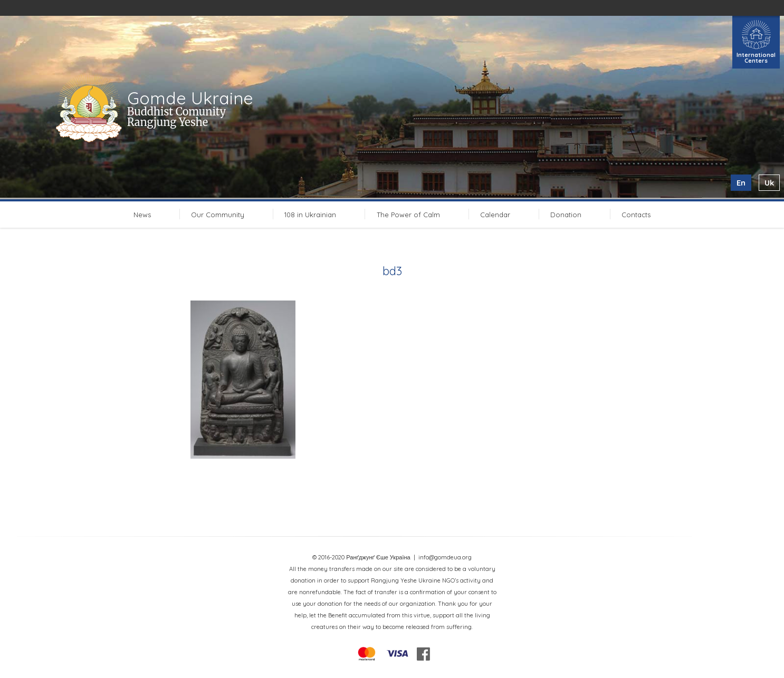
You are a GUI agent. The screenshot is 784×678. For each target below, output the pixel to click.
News (142, 215)
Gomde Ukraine (190, 98)
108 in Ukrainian (310, 215)
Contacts (636, 215)
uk (769, 183)
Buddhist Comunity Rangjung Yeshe (176, 117)
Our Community (218, 215)
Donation (566, 215)
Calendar (495, 215)
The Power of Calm (408, 215)
